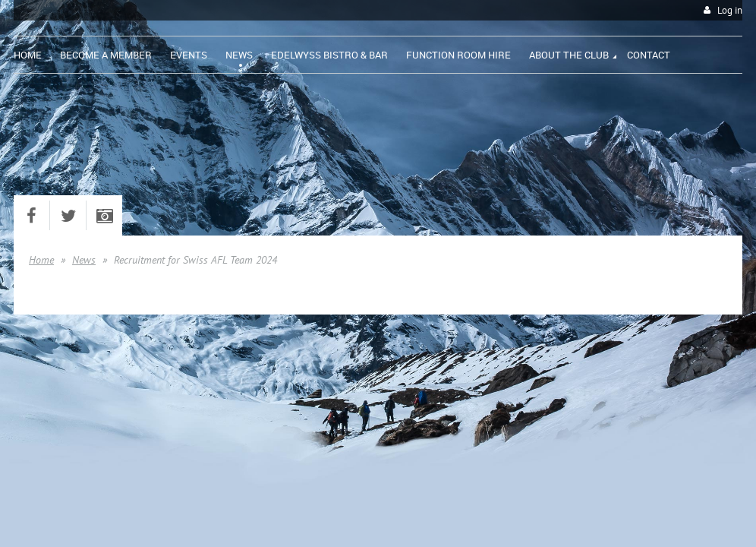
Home (41, 260)
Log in (730, 10)
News (84, 260)
